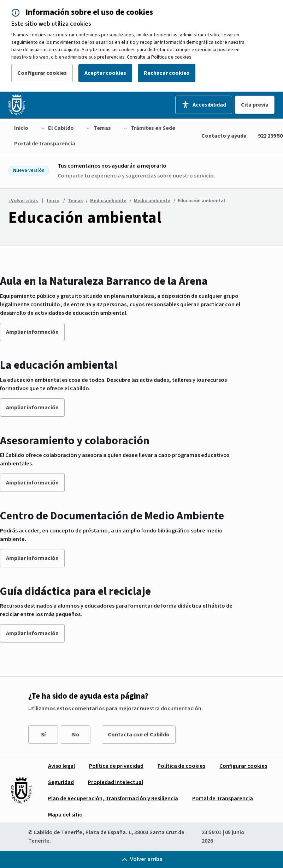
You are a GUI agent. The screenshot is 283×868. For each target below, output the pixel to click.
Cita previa (255, 105)
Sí (43, 735)
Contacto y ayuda (224, 136)
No (76, 735)
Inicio (53, 201)
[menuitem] (21, 128)
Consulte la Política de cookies (159, 57)
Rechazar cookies (167, 73)
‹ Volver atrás (23, 201)
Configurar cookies (42, 73)
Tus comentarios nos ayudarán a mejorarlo (112, 166)
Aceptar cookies (105, 73)
